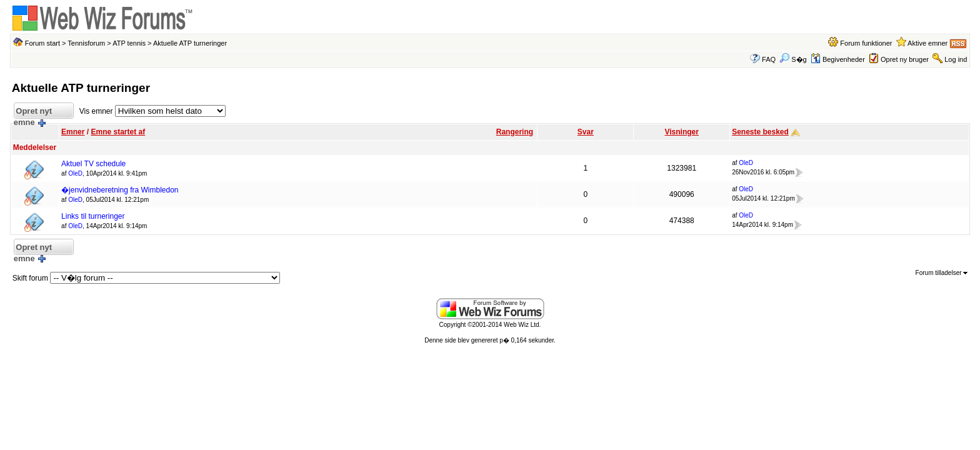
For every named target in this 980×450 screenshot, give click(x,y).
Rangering (515, 132)
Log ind (956, 59)
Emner (73, 132)
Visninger (681, 132)
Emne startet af (118, 132)
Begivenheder (838, 59)
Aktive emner (927, 43)
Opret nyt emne (33, 113)
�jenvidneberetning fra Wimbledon (120, 190)
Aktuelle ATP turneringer (190, 43)
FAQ (769, 59)
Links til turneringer (93, 216)
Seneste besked (760, 132)
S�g (793, 59)
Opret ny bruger (905, 59)
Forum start (42, 43)
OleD (75, 173)
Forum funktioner (866, 43)
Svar (586, 132)
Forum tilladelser (942, 273)
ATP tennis (129, 43)
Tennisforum (86, 43)
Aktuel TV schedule (93, 164)
